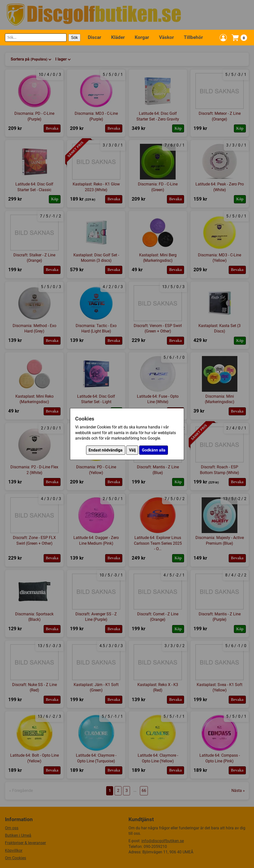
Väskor (166, 37)
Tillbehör (193, 37)
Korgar (142, 37)
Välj (132, 450)
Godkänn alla (154, 450)
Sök (74, 38)
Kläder (118, 37)
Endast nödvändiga (106, 450)
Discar (95, 37)
